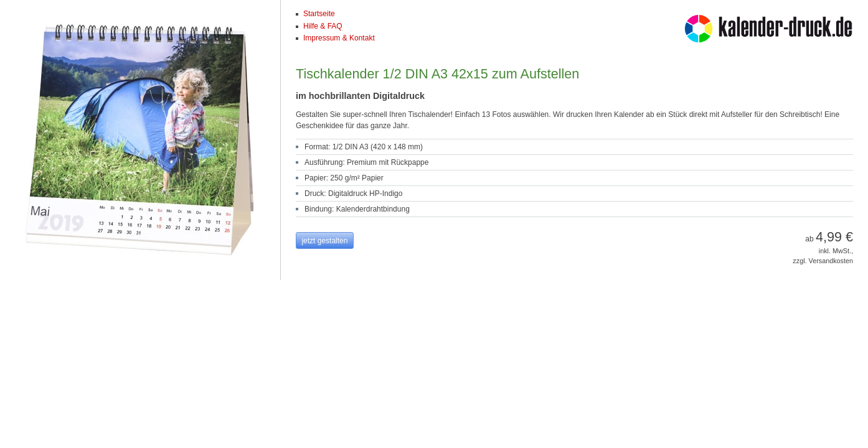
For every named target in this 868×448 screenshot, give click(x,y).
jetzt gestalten (324, 241)
